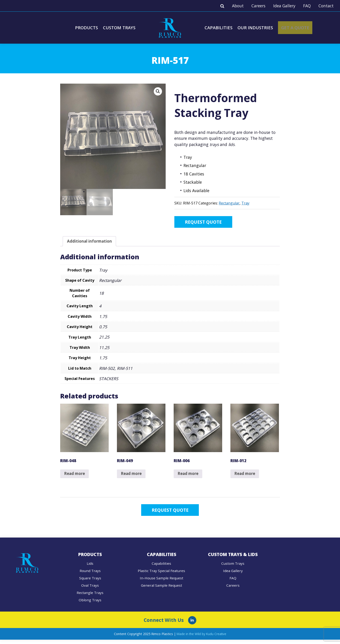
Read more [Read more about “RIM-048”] (75, 476)
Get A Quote (302, 28)
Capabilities (219, 28)
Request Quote (209, 222)
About (238, 6)
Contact (326, 6)
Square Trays (90, 582)
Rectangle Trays (90, 597)
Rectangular (229, 203)
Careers (258, 6)
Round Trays (90, 575)
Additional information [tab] (90, 243)
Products (85, 28)
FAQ (307, 6)
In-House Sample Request (162, 582)
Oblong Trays (90, 604)
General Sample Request (161, 589)
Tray (245, 203)
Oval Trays (90, 589)
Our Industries (258, 28)
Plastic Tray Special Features (161, 575)
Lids (90, 567)
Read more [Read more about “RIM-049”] (132, 476)
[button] (158, 91)
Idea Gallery (284, 6)
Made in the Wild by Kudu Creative (201, 638)
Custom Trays (118, 28)
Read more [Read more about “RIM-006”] (189, 476)
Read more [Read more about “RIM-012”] (246, 476)
